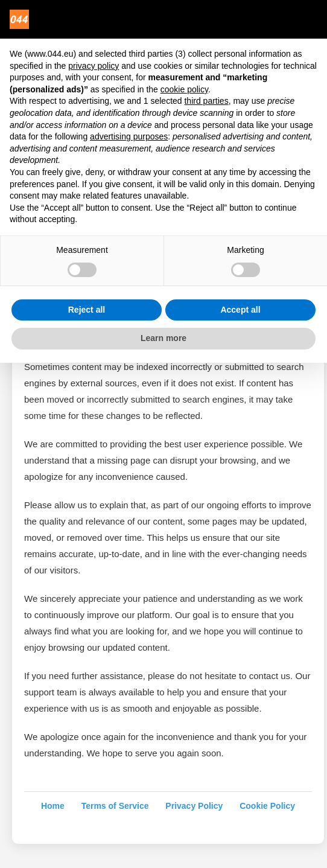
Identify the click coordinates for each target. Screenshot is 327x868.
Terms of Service (115, 806)
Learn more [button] (163, 338)
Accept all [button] (240, 310)
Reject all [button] (87, 310)
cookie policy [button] (184, 89)
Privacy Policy (194, 806)
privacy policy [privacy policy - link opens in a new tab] (94, 66)
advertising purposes (129, 136)
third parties (206, 101)
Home (53, 806)
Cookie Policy (267, 806)
